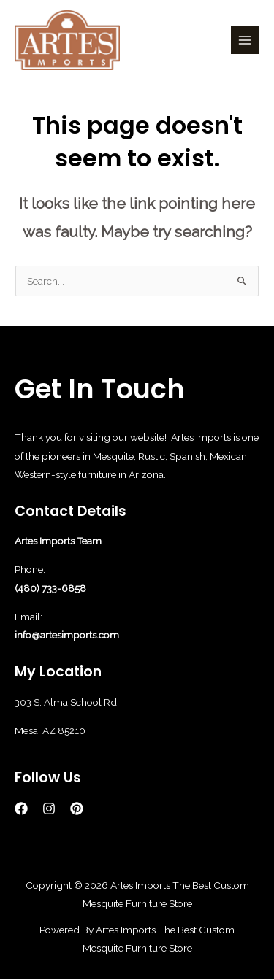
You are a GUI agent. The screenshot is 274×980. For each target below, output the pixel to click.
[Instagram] (49, 809)
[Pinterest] (77, 809)
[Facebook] (21, 809)
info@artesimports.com (67, 635)
